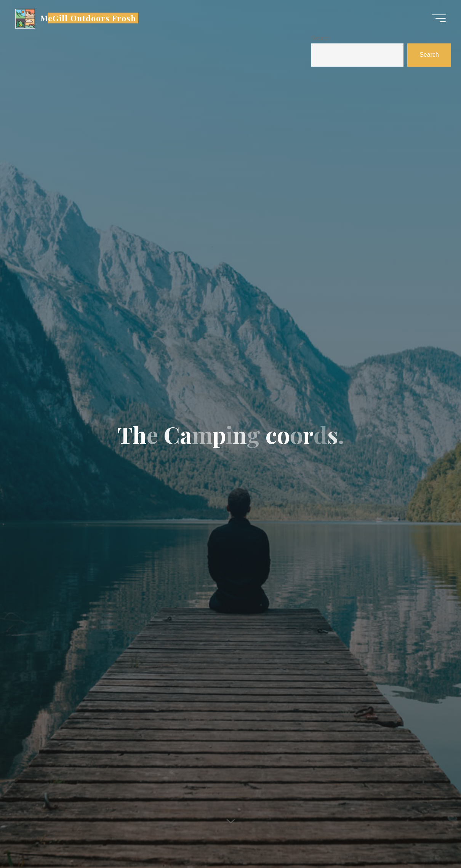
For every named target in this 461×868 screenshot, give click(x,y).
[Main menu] (439, 18)
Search (321, 38)
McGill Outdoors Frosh (88, 18)
